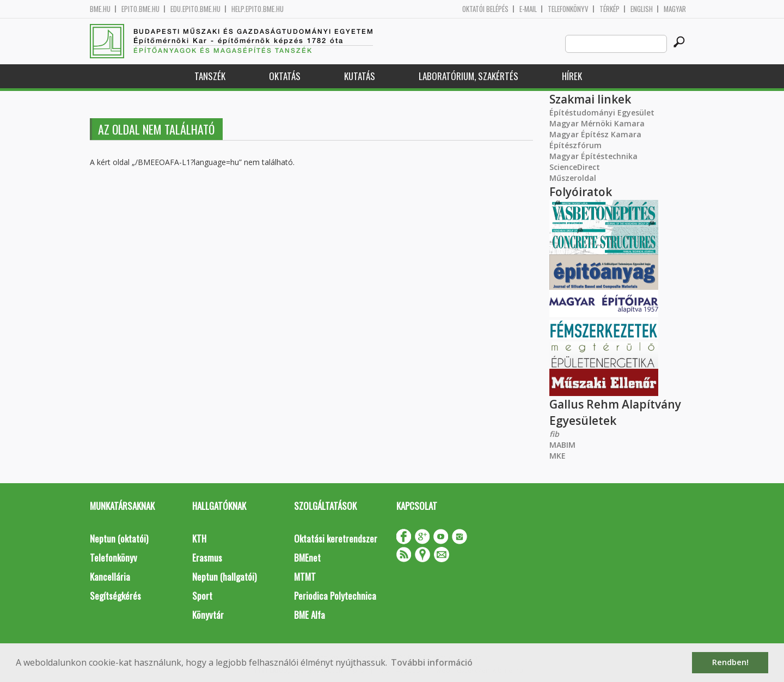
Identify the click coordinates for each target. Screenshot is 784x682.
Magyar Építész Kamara (595, 134)
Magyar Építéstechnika (593, 156)
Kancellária (110, 577)
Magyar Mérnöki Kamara (597, 123)
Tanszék (210, 76)
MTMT (305, 577)
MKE (558, 456)
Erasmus (207, 558)
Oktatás (285, 76)
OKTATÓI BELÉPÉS (485, 9)
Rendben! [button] (730, 662)
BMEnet (307, 558)
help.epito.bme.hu (258, 9)
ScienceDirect (575, 167)
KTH (199, 538)
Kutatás (360, 76)
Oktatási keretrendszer (336, 538)
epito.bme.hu (140, 9)
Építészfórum (575, 145)
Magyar (675, 9)
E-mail (528, 9)
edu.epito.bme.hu (195, 9)
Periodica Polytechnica (335, 596)
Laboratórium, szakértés (468, 76)
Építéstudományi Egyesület (602, 112)
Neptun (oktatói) (119, 538)
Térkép (610, 9)
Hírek (572, 76)
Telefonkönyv (568, 9)
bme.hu (100, 9)
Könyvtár (208, 615)
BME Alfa (310, 615)
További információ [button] (432, 662)
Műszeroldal (573, 178)
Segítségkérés (115, 596)
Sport (202, 596)
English (642, 9)
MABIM (562, 445)
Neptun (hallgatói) (224, 577)
